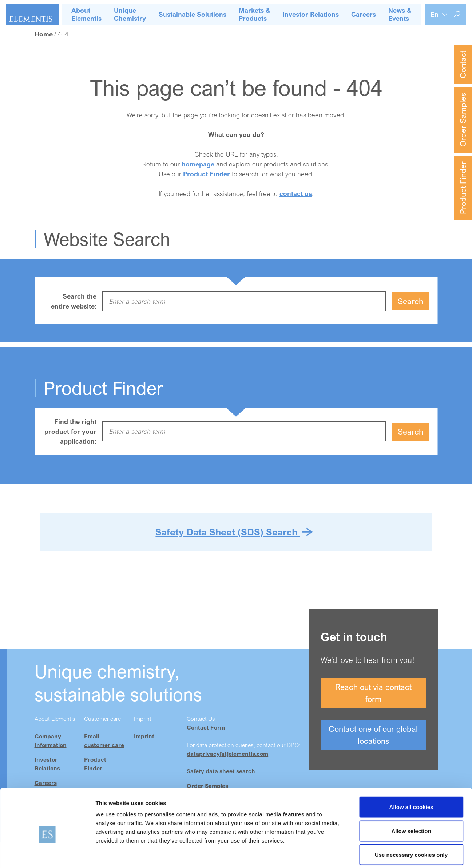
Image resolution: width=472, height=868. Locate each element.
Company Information (51, 741)
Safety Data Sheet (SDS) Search (228, 532)
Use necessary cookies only (411, 820)
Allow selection (411, 796)
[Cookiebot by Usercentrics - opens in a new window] (47, 854)
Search (410, 301)
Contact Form (206, 727)
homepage (198, 164)
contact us (296, 193)
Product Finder (463, 188)
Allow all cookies (411, 772)
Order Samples (463, 120)
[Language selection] (439, 14)
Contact (463, 64)
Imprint (144, 736)
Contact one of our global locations (373, 735)
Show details (382, 854)
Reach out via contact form (373, 693)
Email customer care (104, 741)
